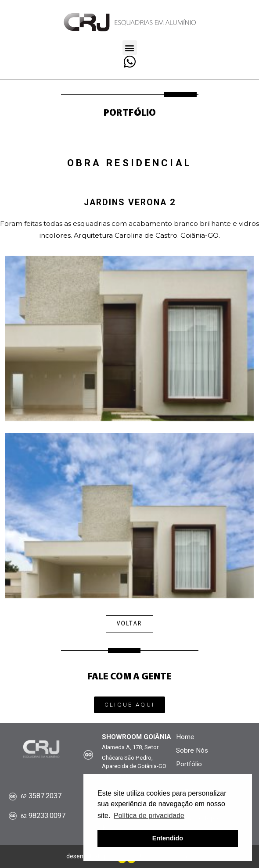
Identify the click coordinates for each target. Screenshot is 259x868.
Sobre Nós (192, 750)
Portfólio (189, 764)
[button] (130, 48)
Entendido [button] (168, 838)
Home (185, 737)
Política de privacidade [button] (149, 816)
